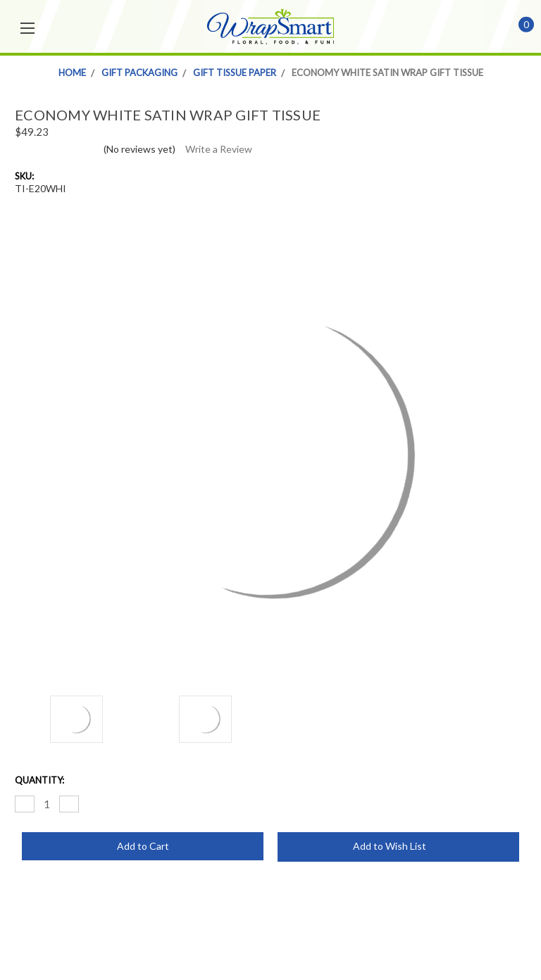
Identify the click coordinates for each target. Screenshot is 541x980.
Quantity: (39, 780)
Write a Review (219, 149)
